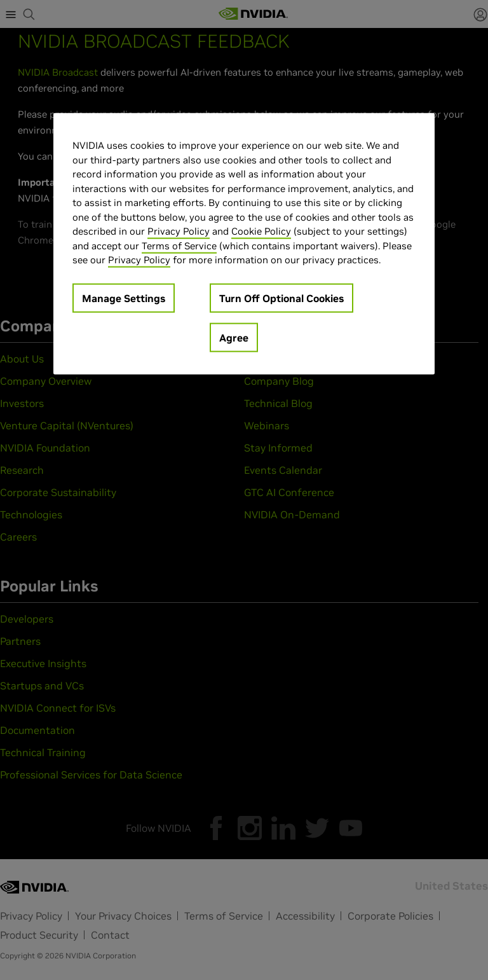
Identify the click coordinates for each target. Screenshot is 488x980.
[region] (244, 244)
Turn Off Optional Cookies (281, 298)
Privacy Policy (179, 231)
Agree (234, 337)
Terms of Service (179, 245)
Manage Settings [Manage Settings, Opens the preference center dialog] (124, 298)
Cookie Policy (261, 231)
